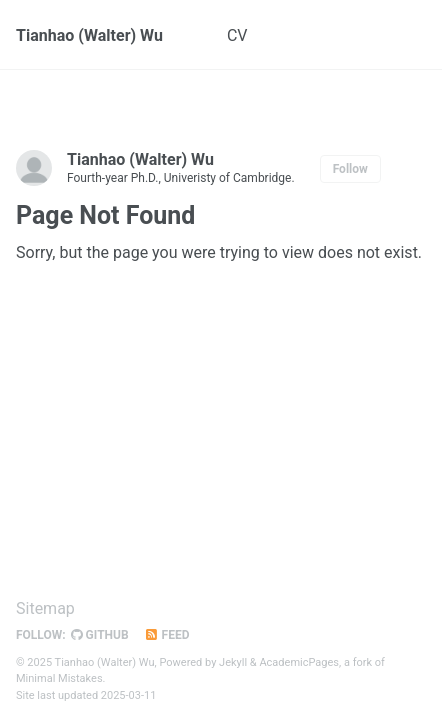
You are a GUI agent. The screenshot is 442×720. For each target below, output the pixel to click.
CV (237, 35)
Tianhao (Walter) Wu (89, 35)
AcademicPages (299, 662)
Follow (350, 169)
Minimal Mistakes (59, 678)
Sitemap (45, 608)
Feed (167, 635)
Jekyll (233, 662)
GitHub (100, 635)
